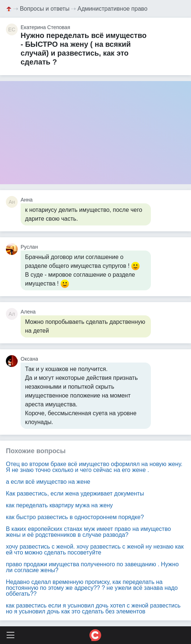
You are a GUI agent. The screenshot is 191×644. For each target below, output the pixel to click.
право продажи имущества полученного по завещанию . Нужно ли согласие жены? (92, 567)
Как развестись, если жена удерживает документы (75, 493)
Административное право (113, 9)
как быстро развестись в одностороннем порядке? (75, 517)
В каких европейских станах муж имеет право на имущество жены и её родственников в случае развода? (88, 532)
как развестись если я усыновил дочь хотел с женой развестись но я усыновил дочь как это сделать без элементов (93, 608)
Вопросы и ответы (45, 9)
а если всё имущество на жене (48, 482)
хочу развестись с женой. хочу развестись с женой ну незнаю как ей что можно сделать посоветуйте (95, 549)
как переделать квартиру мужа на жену (59, 505)
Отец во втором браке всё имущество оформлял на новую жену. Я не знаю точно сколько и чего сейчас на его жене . (94, 467)
